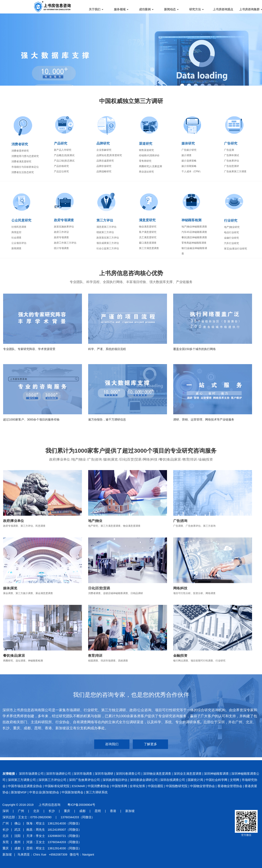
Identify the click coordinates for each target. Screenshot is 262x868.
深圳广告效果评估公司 (84, 780)
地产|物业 (95, 521)
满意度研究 (147, 220)
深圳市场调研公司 (58, 774)
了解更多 (150, 744)
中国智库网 (119, 786)
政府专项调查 (64, 220)
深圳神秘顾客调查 (216, 774)
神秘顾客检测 (191, 220)
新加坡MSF (19, 792)
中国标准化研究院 (57, 786)
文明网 (235, 780)
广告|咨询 (180, 521)
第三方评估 (105, 220)
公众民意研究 (21, 220)
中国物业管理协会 (202, 786)
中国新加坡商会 (73, 792)
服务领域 (121, 9)
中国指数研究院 (177, 786)
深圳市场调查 (83, 774)
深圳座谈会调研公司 (144, 780)
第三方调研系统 (97, 792)
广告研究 (231, 143)
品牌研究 (103, 143)
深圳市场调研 (104, 774)
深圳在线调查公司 (173, 780)
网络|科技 (180, 588)
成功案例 (146, 9)
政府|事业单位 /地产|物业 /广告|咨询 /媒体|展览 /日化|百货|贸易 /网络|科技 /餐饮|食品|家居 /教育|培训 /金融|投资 (131, 459)
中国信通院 (155, 786)
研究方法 (196, 9)
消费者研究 (20, 144)
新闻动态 (171, 9)
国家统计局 (195, 780)
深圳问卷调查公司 (128, 774)
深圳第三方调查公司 (22, 780)
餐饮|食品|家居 (14, 656)
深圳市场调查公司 (31, 774)
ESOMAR (79, 786)
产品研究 (61, 143)
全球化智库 (137, 786)
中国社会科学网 (216, 780)
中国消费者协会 (98, 786)
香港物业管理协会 (230, 786)
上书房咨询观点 (223, 9)
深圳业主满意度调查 (188, 774)
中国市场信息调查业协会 (25, 786)
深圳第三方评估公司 (52, 780)
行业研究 (231, 221)
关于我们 (96, 9)
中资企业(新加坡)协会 (44, 792)
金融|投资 (180, 656)
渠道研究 (146, 144)
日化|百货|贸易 (99, 588)
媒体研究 (188, 143)
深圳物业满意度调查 (157, 774)
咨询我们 (112, 744)
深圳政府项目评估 (115, 780)
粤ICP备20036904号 (81, 805)
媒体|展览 (10, 588)
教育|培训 (95, 656)
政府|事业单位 (13, 521)
